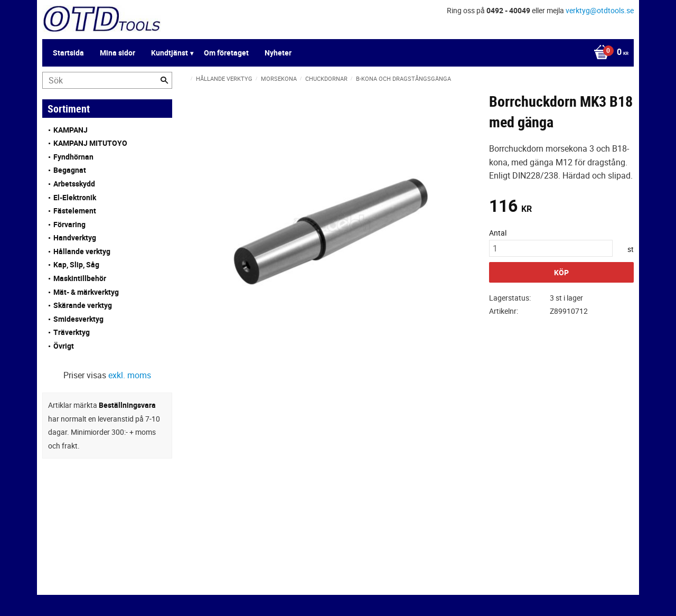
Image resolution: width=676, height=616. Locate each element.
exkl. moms (130, 375)
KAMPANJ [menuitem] (71, 130)
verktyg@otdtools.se (600, 10)
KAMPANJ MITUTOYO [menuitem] (90, 143)
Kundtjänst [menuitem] (170, 53)
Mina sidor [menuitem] (118, 53)
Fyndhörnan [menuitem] (73, 157)
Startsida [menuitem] (68, 53)
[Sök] (164, 80)
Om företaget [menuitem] (226, 53)
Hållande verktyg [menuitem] (82, 251)
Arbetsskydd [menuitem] (74, 184)
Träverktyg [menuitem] (72, 332)
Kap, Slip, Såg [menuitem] (76, 264)
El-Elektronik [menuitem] (75, 197)
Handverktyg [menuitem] (75, 237)
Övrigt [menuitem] (64, 346)
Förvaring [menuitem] (69, 224)
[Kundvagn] (608, 53)
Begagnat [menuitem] (70, 170)
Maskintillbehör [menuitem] (80, 278)
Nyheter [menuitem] (278, 53)
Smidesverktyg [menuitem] (78, 319)
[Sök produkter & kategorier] (107, 80)
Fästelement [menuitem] (75, 211)
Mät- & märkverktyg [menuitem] (86, 292)
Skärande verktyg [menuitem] (83, 305)
